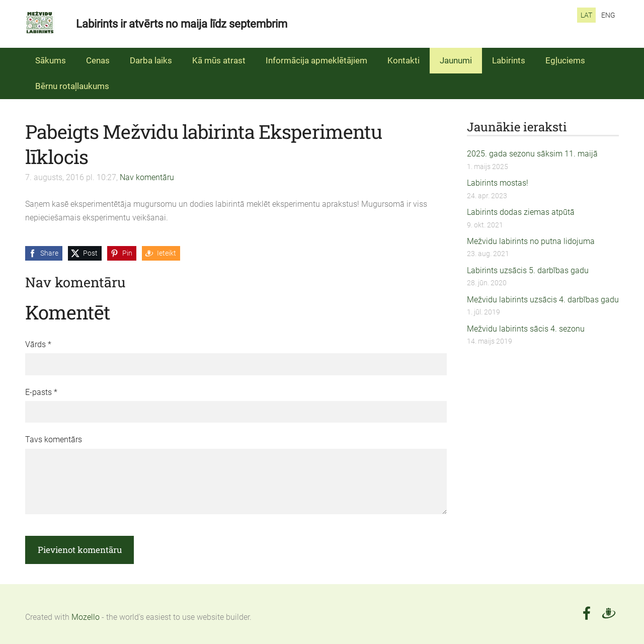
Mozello (86, 617)
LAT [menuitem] (586, 15)
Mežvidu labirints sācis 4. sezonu (526, 329)
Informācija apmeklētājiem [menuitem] (316, 60)
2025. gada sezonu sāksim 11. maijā (532, 154)
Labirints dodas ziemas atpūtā (521, 212)
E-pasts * (41, 392)
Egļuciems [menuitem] (565, 60)
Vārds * (38, 344)
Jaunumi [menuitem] (456, 60)
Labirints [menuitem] (509, 60)
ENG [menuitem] (608, 15)
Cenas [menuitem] (98, 60)
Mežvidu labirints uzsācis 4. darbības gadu (543, 300)
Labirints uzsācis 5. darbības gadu (528, 270)
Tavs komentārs (54, 439)
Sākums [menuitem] (51, 60)
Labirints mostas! (498, 183)
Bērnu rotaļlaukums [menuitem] (72, 86)
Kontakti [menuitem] (404, 60)
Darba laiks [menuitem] (151, 60)
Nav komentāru (147, 177)
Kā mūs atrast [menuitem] (219, 60)
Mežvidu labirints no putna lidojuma (531, 241)
